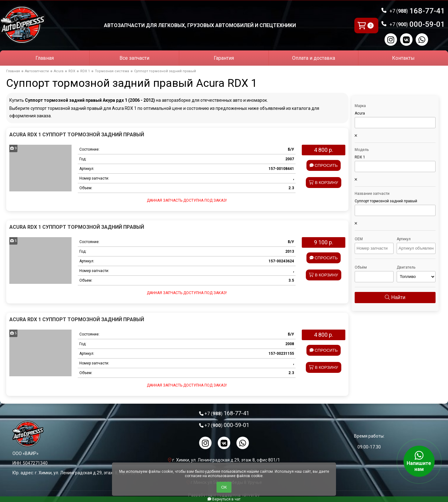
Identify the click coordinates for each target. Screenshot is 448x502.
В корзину (324, 183)
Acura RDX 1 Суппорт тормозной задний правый (77, 135)
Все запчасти (134, 58)
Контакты (403, 58)
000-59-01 (417, 24)
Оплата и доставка (314, 58)
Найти (395, 297)
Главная (45, 58)
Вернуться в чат (224, 499)
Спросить (324, 165)
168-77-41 (417, 11)
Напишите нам (419, 461)
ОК (224, 487)
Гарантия (224, 58)
